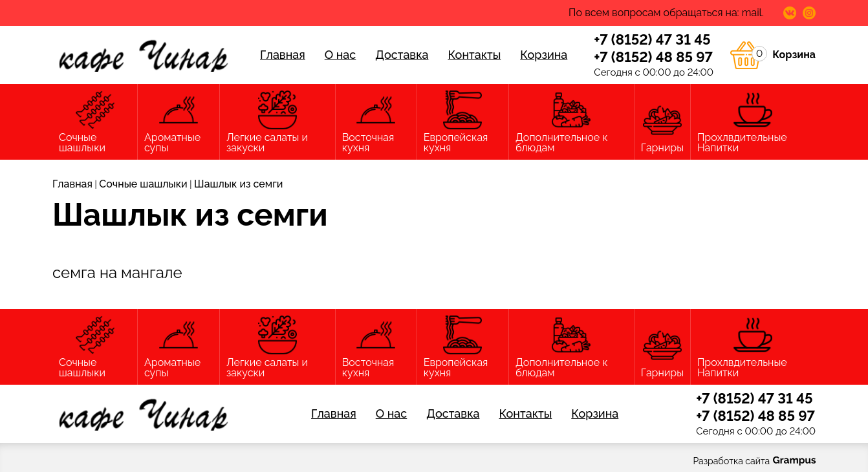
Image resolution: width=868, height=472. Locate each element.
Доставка (402, 55)
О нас (341, 55)
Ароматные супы (179, 122)
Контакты (474, 55)
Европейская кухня (463, 122)
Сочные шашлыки (95, 122)
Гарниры (662, 127)
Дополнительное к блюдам (571, 122)
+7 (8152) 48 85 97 (653, 57)
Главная (283, 55)
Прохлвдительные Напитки (753, 122)
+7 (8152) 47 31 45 (652, 39)
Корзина (544, 55)
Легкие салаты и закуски (277, 122)
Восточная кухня (376, 122)
